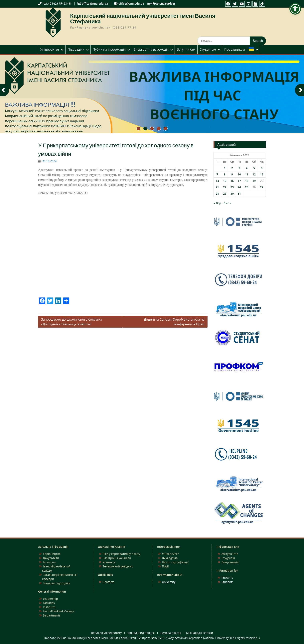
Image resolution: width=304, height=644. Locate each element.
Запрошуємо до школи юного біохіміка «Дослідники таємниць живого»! (72, 322)
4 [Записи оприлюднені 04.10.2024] (247, 168)
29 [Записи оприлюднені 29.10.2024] (225, 193)
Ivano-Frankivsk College (59, 611)
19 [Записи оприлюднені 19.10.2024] (254, 181)
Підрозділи (76, 49)
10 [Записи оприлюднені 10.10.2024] (239, 174)
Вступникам (186, 49)
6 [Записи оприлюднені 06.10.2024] (262, 168)
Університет (50, 49)
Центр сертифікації (175, 562)
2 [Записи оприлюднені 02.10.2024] (232, 168)
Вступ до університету (106, 633)
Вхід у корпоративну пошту (121, 554)
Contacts (108, 582)
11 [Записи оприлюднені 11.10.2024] (247, 174)
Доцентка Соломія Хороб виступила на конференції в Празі (174, 322)
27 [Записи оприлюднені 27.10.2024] (262, 187)
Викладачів (170, 558)
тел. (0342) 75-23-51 (57, 4)
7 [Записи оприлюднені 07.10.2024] (217, 174)
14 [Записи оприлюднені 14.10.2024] (217, 181)
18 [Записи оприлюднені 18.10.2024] (247, 181)
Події (165, 566)
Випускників (230, 562)
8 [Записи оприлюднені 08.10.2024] (225, 174)
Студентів (228, 558)
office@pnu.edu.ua (95, 4)
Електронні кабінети (117, 558)
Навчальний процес (141, 633)
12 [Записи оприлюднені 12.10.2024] (254, 174)
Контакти (109, 562)
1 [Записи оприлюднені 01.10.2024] (225, 168)
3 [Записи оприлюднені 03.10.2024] (239, 168)
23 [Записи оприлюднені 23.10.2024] (232, 187)
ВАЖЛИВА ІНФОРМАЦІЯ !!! (40, 105)
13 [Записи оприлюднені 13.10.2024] (262, 174)
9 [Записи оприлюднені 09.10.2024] (232, 174)
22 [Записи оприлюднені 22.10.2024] (225, 187)
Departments (52, 615)
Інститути (50, 562)
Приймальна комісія (161, 4)
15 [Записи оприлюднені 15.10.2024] (225, 181)
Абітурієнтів (230, 554)
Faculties (49, 603)
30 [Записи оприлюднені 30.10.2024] (232, 193)
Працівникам (235, 49)
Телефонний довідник (118, 566)
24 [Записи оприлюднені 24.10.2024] (239, 187)
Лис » (227, 203)
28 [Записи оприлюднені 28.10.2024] (217, 193)
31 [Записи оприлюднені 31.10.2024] (239, 193)
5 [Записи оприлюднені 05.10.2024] (254, 168)
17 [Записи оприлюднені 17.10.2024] (239, 181)
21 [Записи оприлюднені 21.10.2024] (217, 187)
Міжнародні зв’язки (200, 633)
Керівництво (52, 554)
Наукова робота (170, 633)
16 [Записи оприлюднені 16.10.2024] (232, 181)
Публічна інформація (109, 49)
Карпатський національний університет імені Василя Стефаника (143, 19)
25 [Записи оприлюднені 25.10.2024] (247, 187)
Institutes (49, 607)
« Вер (217, 203)
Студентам (208, 49)
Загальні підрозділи (57, 583)
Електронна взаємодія (151, 49)
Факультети (51, 558)
